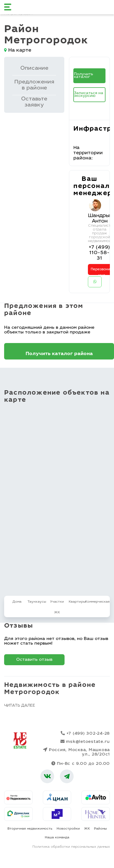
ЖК (87, 829)
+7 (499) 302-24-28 (85, 733)
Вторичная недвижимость (30, 829)
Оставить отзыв (34, 660)
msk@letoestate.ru (85, 742)
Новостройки (68, 829)
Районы (100, 829)
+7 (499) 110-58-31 (99, 253)
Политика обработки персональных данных (71, 847)
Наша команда (57, 838)
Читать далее (20, 706)
